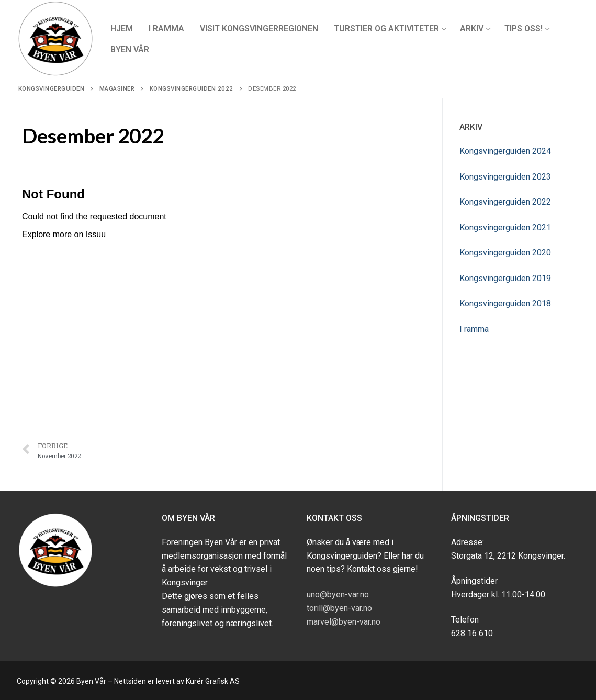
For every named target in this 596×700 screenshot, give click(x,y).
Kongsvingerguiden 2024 (505, 151)
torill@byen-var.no (339, 608)
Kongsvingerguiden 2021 (505, 227)
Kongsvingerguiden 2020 (505, 253)
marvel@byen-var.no (344, 622)
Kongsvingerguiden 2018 (505, 303)
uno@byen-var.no (338, 595)
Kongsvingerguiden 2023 (505, 177)
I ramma (474, 329)
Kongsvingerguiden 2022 (505, 202)
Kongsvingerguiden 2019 (505, 278)
